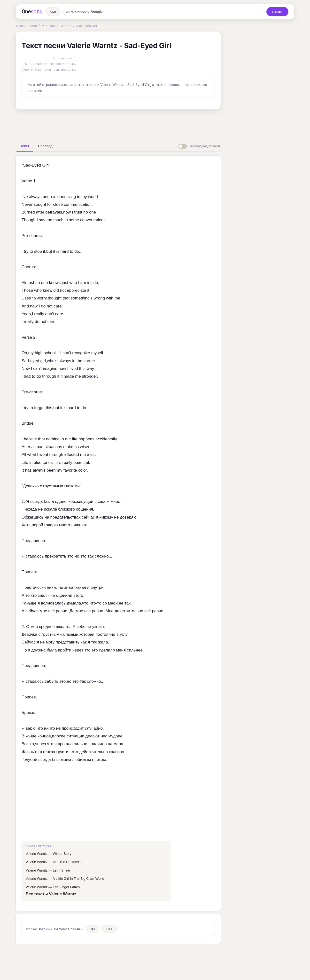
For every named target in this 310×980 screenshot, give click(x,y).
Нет (109, 929)
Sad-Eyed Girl (87, 26)
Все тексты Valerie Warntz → (53, 894)
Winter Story (62, 854)
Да (93, 929)
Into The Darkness (67, 862)
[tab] (25, 146)
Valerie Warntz (60, 26)
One (32, 12)
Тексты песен (26, 26)
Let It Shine (61, 870)
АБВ (53, 12)
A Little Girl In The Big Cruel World (78, 879)
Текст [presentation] (25, 146)
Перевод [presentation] (45, 146)
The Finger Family (66, 887)
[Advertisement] (118, 124)
